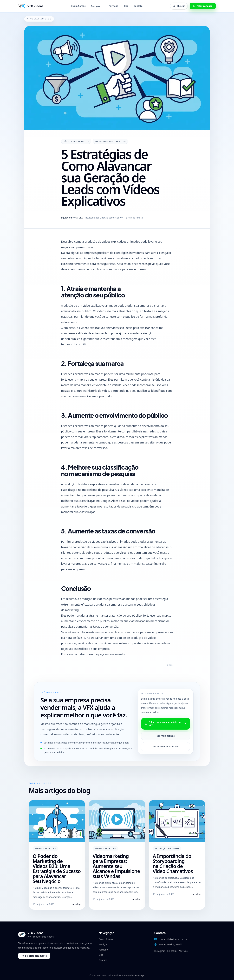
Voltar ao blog (39, 19)
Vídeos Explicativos (76, 141)
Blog (126, 6)
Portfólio (113, 6)
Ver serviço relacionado (166, 747)
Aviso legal (140, 975)
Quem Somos (78, 6)
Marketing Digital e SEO (110, 141)
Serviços (97, 6)
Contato (138, 6)
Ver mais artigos (166, 736)
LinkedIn (172, 951)
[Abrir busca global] (179, 6)
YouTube (183, 951)
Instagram (160, 951)
